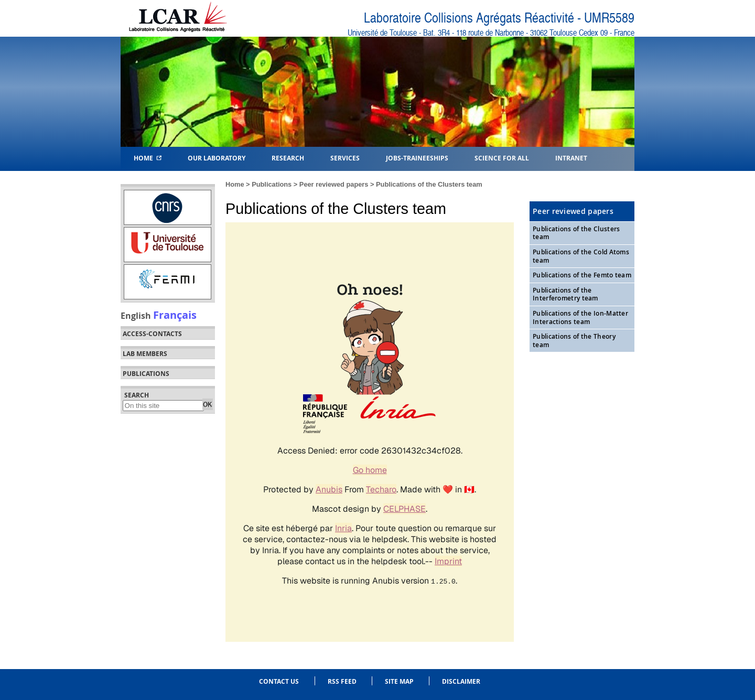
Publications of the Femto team (582, 275)
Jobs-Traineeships (417, 158)
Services (345, 158)
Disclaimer (461, 681)
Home (148, 158)
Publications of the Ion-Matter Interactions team (580, 317)
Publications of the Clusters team (429, 184)
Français (175, 315)
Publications (272, 184)
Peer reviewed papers (334, 184)
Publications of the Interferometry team (565, 294)
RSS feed (342, 681)
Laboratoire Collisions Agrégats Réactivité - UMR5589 (499, 18)
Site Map (399, 681)
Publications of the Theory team (574, 341)
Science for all (502, 158)
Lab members (145, 354)
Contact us (279, 681)
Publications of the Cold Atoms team (581, 256)
